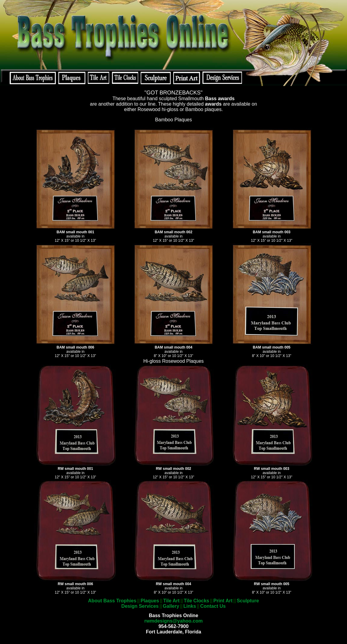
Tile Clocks (196, 601)
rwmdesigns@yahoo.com (173, 621)
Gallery (171, 606)
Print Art (223, 601)
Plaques (150, 601)
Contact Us (213, 606)
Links (190, 606)
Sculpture (248, 601)
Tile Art (171, 601)
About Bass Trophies (112, 601)
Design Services (140, 606)
